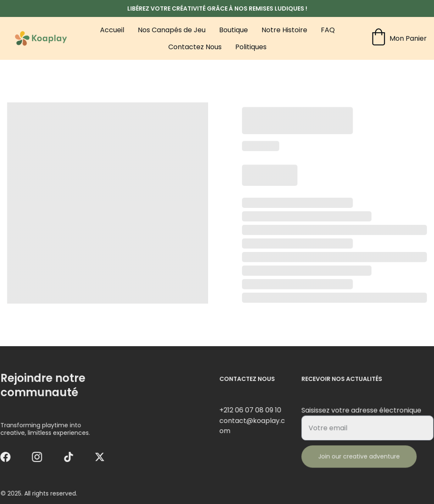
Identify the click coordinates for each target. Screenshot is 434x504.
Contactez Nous (195, 47)
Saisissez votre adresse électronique (362, 412)
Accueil (112, 30)
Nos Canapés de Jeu (172, 30)
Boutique (234, 30)
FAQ (328, 30)
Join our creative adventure (360, 456)
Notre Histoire (284, 30)
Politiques (251, 47)
